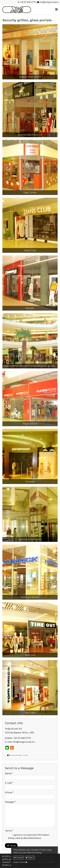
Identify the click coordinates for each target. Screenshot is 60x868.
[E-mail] (7, 748)
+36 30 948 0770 (28, 2)
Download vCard (17, 755)
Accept (19, 857)
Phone (9, 793)
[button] (56, 9)
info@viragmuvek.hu (49, 2)
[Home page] (17, 9)
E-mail (9, 783)
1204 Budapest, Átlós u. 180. (20, 733)
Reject (30, 857)
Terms (9, 831)
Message (10, 802)
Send (11, 846)
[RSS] (12, 748)
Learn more (19, 862)
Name (9, 774)
